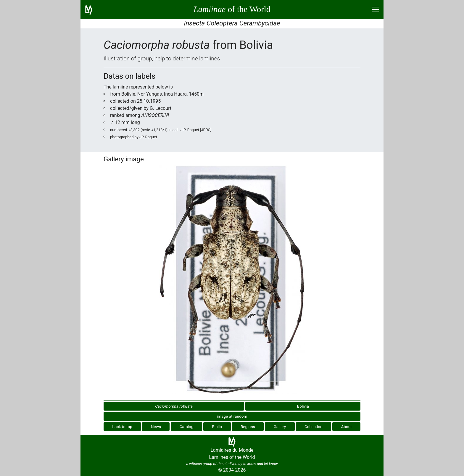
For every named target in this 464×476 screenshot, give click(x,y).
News (156, 427)
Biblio (217, 427)
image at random (232, 416)
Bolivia (303, 406)
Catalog (187, 427)
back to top (122, 427)
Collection (314, 427)
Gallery (280, 427)
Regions (248, 427)
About (346, 427)
